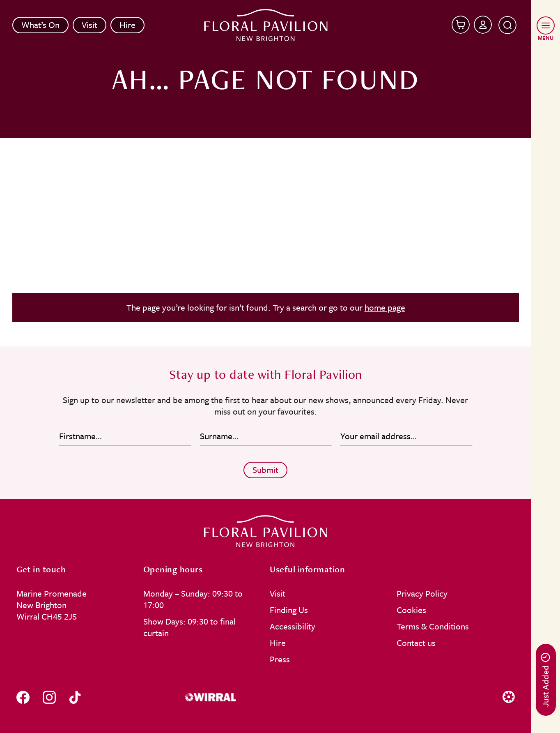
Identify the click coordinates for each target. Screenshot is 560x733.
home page (385, 307)
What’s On (40, 25)
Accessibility (293, 626)
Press (280, 659)
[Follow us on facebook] (23, 697)
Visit (90, 25)
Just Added (545, 680)
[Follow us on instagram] (49, 697)
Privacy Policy (422, 593)
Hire (127, 25)
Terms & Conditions (433, 626)
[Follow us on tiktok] (75, 697)
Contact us (416, 643)
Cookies (411, 610)
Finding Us (289, 610)
